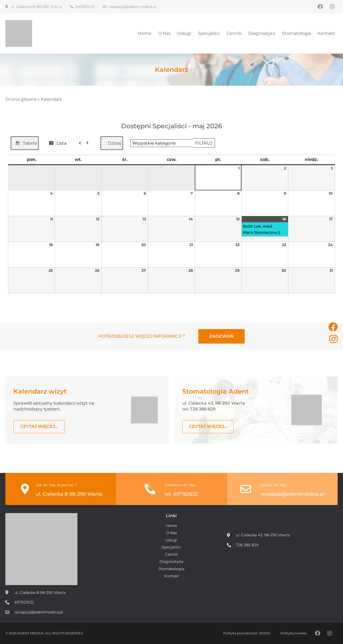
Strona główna (21, 99)
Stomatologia (296, 33)
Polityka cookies (294, 633)
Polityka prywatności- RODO (247, 633)
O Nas (164, 33)
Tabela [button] (25, 144)
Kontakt (326, 33)
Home (145, 33)
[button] (85, 143)
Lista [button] (56, 144)
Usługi (184, 33)
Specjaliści (209, 33)
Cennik (234, 33)
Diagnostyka (262, 33)
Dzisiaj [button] (114, 143)
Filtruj (205, 142)
